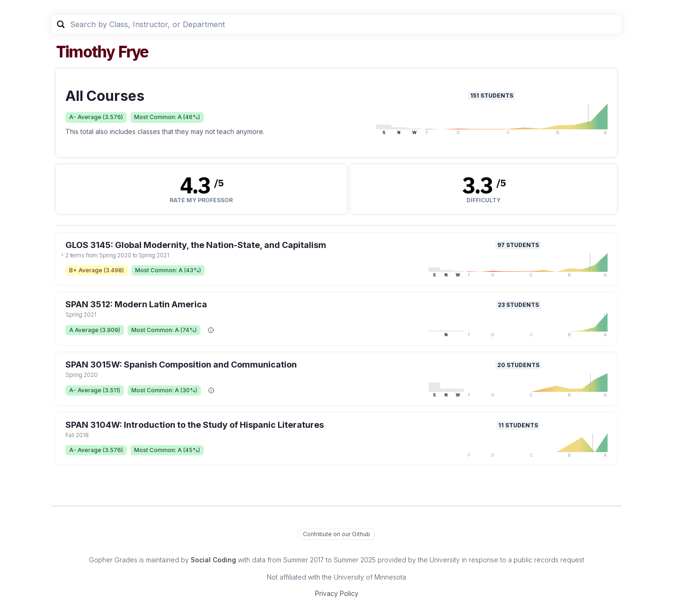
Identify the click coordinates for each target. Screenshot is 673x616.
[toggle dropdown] (62, 255)
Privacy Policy (337, 593)
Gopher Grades (113, 560)
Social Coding (213, 560)
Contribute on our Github (336, 534)
